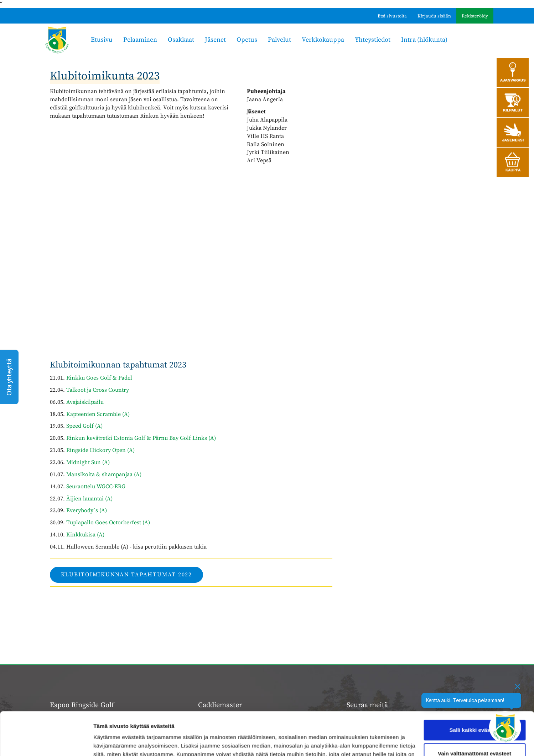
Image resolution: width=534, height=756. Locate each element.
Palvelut (279, 40)
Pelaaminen (140, 40)
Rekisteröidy (475, 16)
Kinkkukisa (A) (85, 535)
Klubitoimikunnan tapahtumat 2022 (126, 575)
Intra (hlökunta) (424, 40)
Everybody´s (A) (87, 510)
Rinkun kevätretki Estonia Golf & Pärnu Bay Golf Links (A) (141, 438)
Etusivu (102, 40)
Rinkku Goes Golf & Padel (99, 378)
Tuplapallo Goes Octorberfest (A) (108, 523)
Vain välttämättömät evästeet (475, 713)
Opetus (247, 40)
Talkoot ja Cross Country (97, 390)
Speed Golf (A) (84, 426)
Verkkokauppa (323, 40)
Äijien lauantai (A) (89, 499)
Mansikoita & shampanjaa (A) (104, 474)
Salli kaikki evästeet (475, 690)
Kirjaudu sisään (434, 16)
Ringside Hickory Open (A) (100, 450)
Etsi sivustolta (392, 16)
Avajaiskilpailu (85, 402)
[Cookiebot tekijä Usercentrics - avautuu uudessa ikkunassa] (46, 742)
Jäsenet (215, 40)
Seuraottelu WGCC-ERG (96, 487)
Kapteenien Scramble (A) (98, 414)
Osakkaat (181, 40)
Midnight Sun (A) (88, 462)
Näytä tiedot (109, 742)
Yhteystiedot (373, 40)
